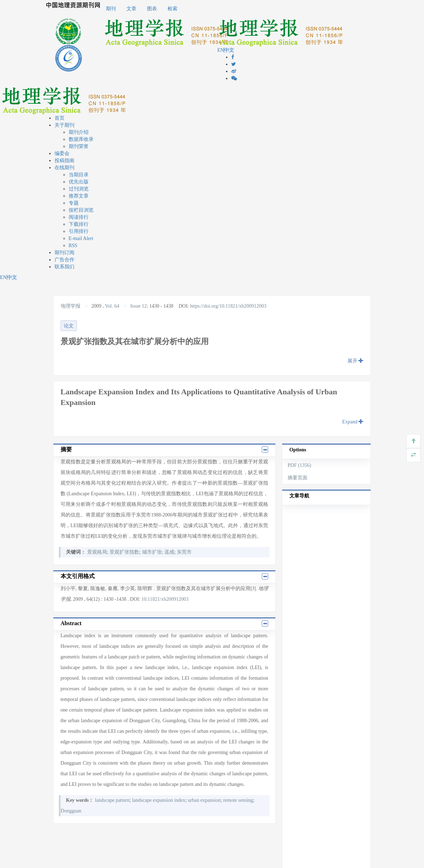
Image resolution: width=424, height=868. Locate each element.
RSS (73, 245)
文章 (131, 9)
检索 (173, 9)
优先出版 (79, 182)
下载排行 (79, 224)
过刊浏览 (79, 189)
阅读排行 (79, 217)
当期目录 (79, 175)
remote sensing (238, 800)
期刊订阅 (64, 253)
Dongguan (71, 811)
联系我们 (64, 267)
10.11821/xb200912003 (165, 599)
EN (221, 50)
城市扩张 (152, 552)
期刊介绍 (79, 132)
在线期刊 (64, 168)
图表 (152, 9)
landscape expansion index (159, 800)
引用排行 (79, 231)
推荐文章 (79, 196)
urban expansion (204, 800)
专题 (74, 203)
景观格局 (97, 552)
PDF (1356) (299, 465)
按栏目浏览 (81, 210)
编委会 (62, 153)
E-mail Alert (81, 238)
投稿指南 (64, 161)
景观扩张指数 (124, 552)
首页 (60, 118)
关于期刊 (64, 125)
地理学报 (71, 306)
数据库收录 (81, 139)
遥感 (169, 552)
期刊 (111, 9)
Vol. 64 (112, 306)
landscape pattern (112, 800)
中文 (229, 50)
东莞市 (184, 552)
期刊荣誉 (79, 146)
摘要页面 (298, 478)
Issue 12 (138, 306)
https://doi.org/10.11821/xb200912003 (228, 306)
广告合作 (64, 260)
